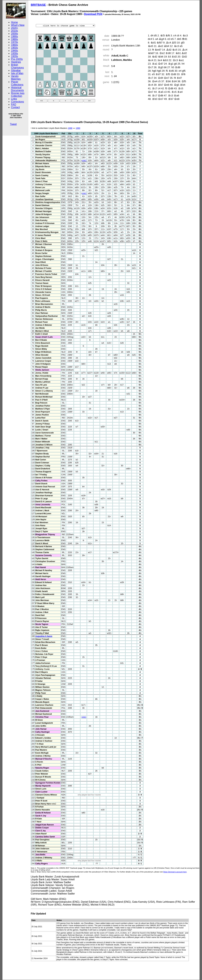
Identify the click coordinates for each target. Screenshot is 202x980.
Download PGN (93, 14)
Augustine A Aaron (44, 636)
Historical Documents (17, 89)
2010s (15, 31)
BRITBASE (38, 5)
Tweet (13, 124)
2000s (15, 34)
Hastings (16, 62)
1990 (78, 128)
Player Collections (17, 83)
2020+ (15, 28)
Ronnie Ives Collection (18, 95)
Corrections (18, 102)
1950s (15, 48)
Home (14, 22)
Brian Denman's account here (175, 872)
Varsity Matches (16, 78)
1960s (15, 45)
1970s (15, 42)
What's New (18, 25)
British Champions (17, 66)
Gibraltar (16, 70)
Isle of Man (17, 73)
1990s (15, 36)
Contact (15, 107)
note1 (84, 160)
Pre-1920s (17, 59)
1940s (15, 51)
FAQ (14, 104)
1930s (15, 53)
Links (14, 99)
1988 (70, 128)
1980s (15, 39)
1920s (15, 56)
